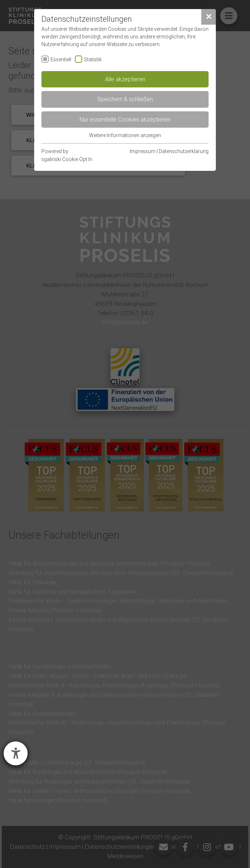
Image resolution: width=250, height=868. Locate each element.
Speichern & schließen (125, 99)
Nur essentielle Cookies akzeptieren (125, 119)
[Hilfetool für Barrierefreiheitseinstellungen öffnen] (16, 753)
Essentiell (61, 59)
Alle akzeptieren (125, 79)
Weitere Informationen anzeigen (125, 135)
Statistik (93, 59)
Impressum (143, 151)
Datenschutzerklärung (184, 151)
